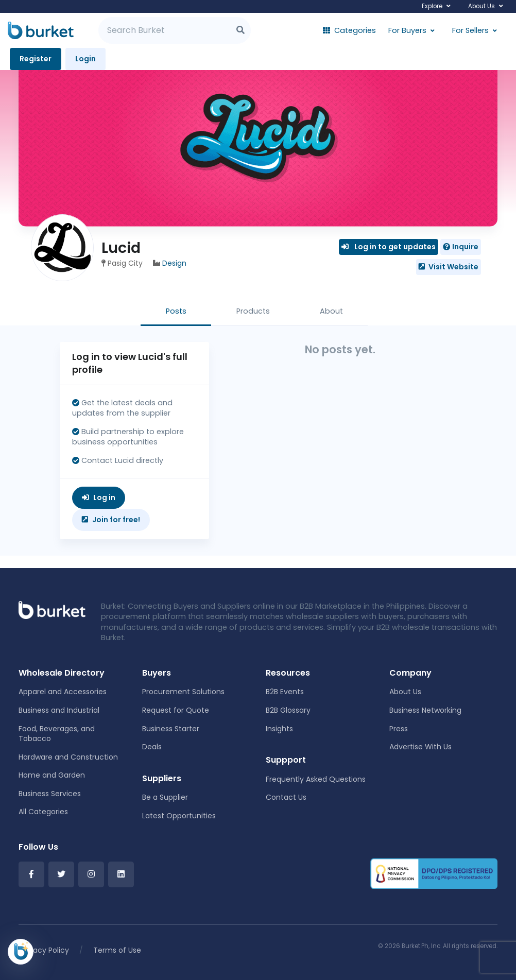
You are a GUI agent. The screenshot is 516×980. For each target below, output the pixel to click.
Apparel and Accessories (63, 692)
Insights (279, 729)
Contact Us (286, 797)
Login (85, 59)
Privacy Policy (45, 950)
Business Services (50, 794)
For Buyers (407, 30)
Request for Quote (176, 710)
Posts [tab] (176, 311)
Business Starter (171, 729)
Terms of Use (117, 950)
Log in (99, 497)
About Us (481, 6)
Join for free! (111, 520)
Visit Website (449, 267)
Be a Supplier (165, 797)
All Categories (43, 812)
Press (399, 729)
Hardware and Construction (68, 757)
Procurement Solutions (183, 692)
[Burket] (41, 30)
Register (36, 59)
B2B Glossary (288, 710)
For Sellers (470, 30)
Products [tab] (253, 311)
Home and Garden (52, 775)
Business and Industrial (59, 710)
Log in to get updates (389, 247)
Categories (349, 30)
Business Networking (425, 710)
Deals (152, 747)
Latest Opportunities (179, 816)
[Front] (52, 610)
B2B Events (285, 692)
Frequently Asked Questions (316, 779)
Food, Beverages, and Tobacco (57, 734)
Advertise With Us (420, 747)
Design (174, 263)
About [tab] (331, 311)
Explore (432, 6)
